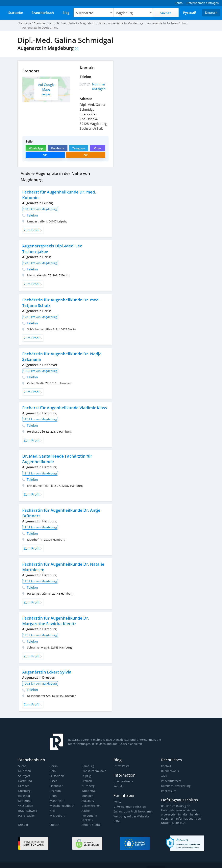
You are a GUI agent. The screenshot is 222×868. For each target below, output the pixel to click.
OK (86, 155)
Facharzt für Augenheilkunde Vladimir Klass (64, 401)
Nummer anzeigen (99, 87)
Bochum (55, 784)
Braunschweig (27, 804)
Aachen (86, 804)
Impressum (168, 784)
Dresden (24, 779)
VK (45, 155)
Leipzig (86, 770)
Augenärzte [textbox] (85, 13)
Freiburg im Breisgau (95, 809)
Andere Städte (91, 814)
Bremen (87, 775)
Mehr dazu (179, 816)
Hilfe (116, 815)
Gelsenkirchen (91, 799)
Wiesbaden (25, 799)
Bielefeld (24, 789)
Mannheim (57, 794)
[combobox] (94, 13)
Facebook (57, 148)
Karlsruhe (25, 794)
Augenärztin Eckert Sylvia (46, 666)
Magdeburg (57, 809)
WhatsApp (36, 148)
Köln (53, 765)
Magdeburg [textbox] (124, 13)
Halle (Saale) (26, 809)
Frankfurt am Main (94, 765)
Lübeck (54, 814)
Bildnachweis (170, 765)
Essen (54, 775)
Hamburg (88, 760)
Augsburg (88, 794)
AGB (164, 770)
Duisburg (24, 784)
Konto (117, 795)
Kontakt (119, 780)
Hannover (56, 779)
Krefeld (23, 814)
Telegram (78, 148)
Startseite (24, 23)
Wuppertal (88, 784)
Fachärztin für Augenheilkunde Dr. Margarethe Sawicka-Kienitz (55, 615)
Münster (87, 789)
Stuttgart (24, 770)
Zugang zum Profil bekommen (133, 805)
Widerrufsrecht (171, 775)
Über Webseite (123, 775)
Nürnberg (88, 779)
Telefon (30, 209)
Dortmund (25, 775)
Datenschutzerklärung (175, 779)
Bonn (53, 789)
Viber (97, 148)
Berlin (54, 760)
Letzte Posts (121, 760)
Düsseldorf (57, 770)
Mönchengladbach (62, 799)
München (24, 765)
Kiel (52, 804)
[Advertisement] (161, 88)
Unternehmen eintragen (129, 800)
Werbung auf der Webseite (131, 810)
